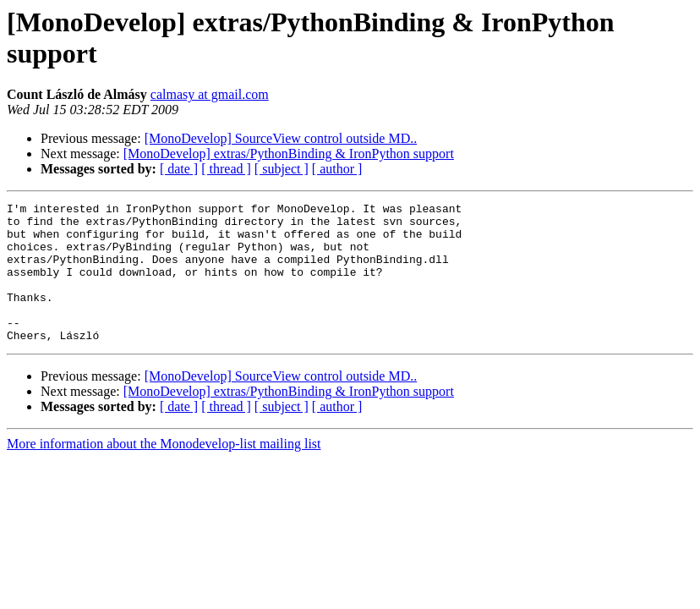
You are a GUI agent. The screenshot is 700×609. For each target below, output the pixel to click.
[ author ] (337, 169)
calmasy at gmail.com (210, 94)
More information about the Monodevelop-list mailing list (164, 472)
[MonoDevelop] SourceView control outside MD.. (281, 138)
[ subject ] (282, 169)
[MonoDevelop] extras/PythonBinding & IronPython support (289, 154)
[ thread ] (226, 169)
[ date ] (179, 169)
